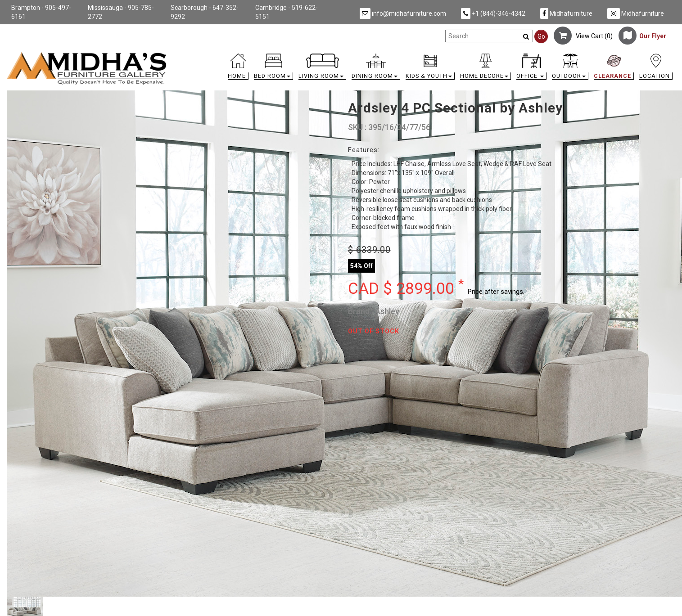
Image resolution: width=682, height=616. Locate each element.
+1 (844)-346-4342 (493, 13)
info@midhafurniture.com (403, 13)
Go (541, 36)
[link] (425, 55)
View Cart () (583, 36)
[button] (273, 69)
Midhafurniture (566, 13)
